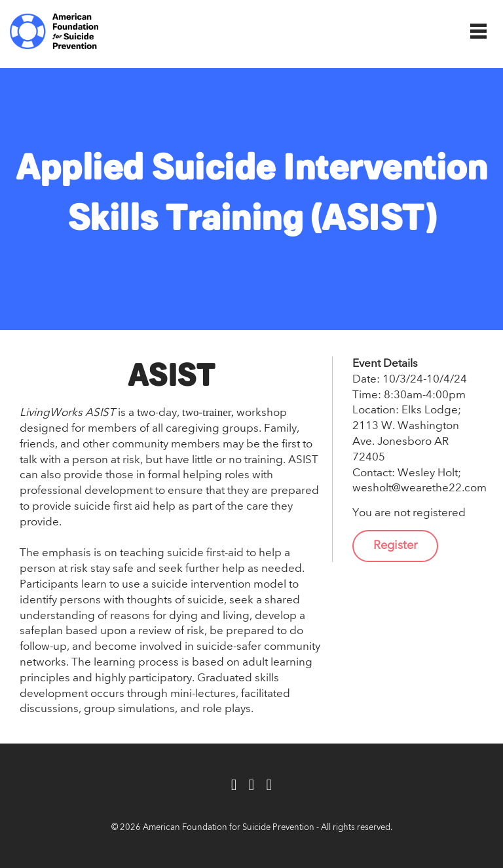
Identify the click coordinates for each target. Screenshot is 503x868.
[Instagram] (269, 786)
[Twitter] (252, 786)
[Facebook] (234, 786)
